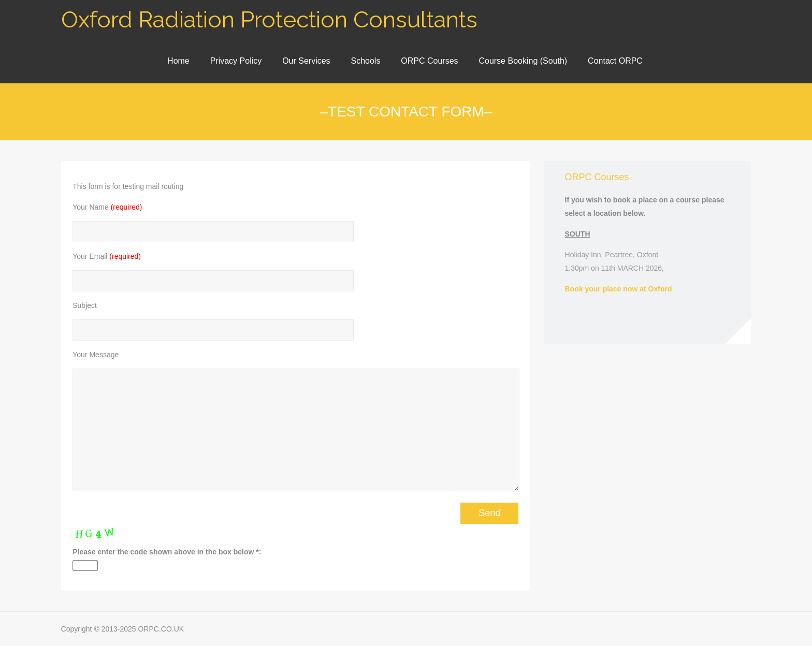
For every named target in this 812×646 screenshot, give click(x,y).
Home (178, 61)
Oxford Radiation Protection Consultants (269, 19)
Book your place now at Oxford (619, 289)
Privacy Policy (236, 61)
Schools (365, 61)
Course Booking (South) (523, 61)
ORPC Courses (429, 61)
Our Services (306, 61)
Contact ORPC (615, 61)
